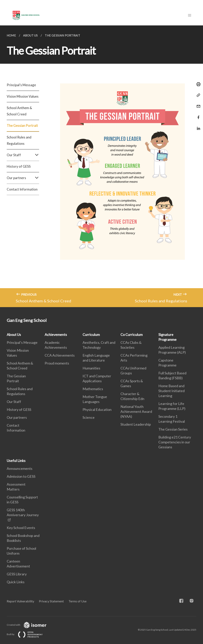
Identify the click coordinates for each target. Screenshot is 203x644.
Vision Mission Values (23, 96)
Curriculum (91, 335)
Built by (28, 634)
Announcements (20, 468)
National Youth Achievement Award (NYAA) (136, 411)
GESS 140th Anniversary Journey (23, 512)
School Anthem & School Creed (19, 111)
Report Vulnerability (20, 601)
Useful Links (16, 461)
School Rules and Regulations (19, 140)
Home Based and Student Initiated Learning (172, 391)
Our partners (23, 178)
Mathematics (93, 389)
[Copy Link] (197, 95)
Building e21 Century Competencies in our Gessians (175, 442)
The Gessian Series (173, 429)
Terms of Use (78, 601)
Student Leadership (136, 424)
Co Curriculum (132, 335)
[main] (101, 166)
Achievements (56, 335)
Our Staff (23, 155)
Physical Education (97, 409)
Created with (30, 625)
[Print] (197, 84)
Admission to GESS (21, 476)
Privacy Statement (51, 601)
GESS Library (17, 574)
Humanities (91, 368)
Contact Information (22, 189)
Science (89, 417)
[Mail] (197, 104)
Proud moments (57, 363)
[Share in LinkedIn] (197, 126)
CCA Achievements (60, 355)
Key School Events (21, 528)
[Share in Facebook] (197, 115)
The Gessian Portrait (22, 126)
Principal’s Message (21, 85)
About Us (14, 335)
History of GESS (19, 166)
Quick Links (16, 582)
